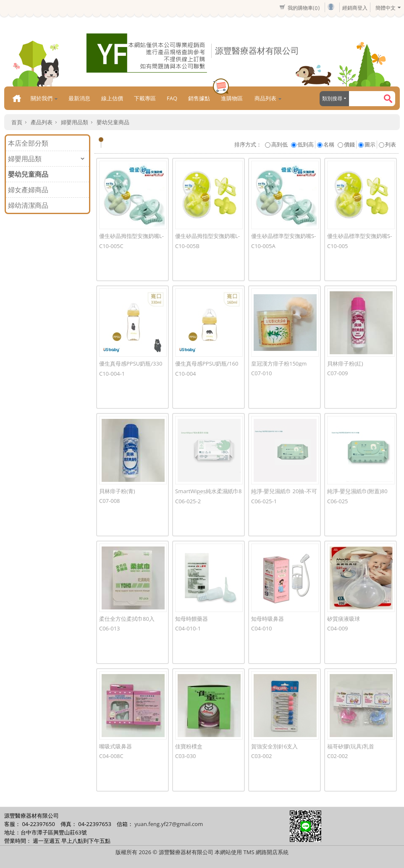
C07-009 (338, 373)
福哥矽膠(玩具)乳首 (351, 746)
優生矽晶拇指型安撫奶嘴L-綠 (131, 239)
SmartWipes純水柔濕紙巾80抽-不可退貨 (209, 494)
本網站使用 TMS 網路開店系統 (252, 852)
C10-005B (187, 246)
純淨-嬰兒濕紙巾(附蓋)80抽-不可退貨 (357, 494)
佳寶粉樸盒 (189, 746)
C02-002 (338, 756)
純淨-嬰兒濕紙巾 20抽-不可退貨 (284, 494)
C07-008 (110, 501)
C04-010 (262, 628)
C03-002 (262, 756)
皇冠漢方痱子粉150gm (279, 363)
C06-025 (338, 501)
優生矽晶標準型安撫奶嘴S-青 (359, 239)
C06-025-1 (264, 501)
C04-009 (338, 628)
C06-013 (110, 628)
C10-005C (111, 246)
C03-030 (186, 756)
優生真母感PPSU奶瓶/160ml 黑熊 (207, 366)
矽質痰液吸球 (344, 619)
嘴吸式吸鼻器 (115, 746)
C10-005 (338, 246)
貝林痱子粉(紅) (345, 363)
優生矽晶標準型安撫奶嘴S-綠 (283, 239)
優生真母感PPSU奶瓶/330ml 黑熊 (131, 366)
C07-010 (262, 373)
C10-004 (186, 374)
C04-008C (111, 756)
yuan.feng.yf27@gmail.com (169, 824)
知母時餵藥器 (192, 619)
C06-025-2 (188, 501)
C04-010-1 (188, 628)
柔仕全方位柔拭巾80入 (127, 619)
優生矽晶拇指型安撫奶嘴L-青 (207, 239)
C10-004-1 (112, 374)
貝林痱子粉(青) (117, 491)
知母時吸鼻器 (268, 619)
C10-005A (263, 246)
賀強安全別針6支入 (274, 746)
